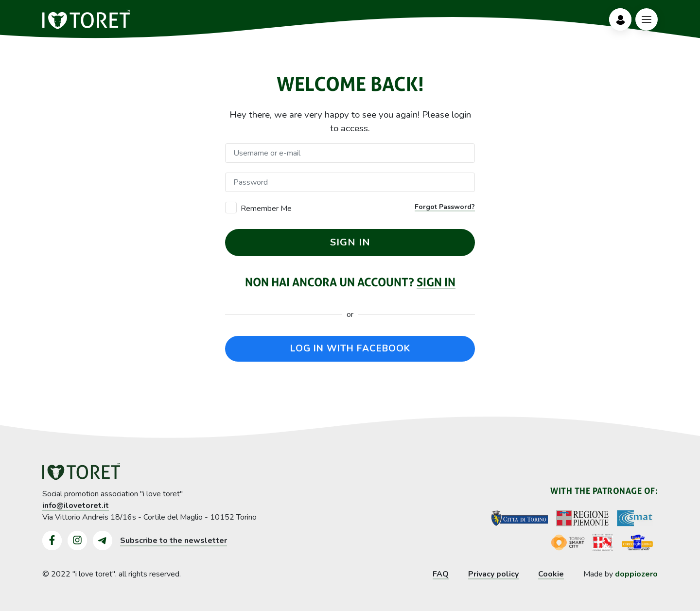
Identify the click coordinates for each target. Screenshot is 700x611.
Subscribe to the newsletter (174, 541)
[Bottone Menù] (647, 19)
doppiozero (636, 574)
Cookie (551, 574)
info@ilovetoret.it (76, 506)
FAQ (441, 574)
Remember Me (266, 209)
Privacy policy (493, 574)
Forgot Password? (445, 207)
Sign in (436, 282)
